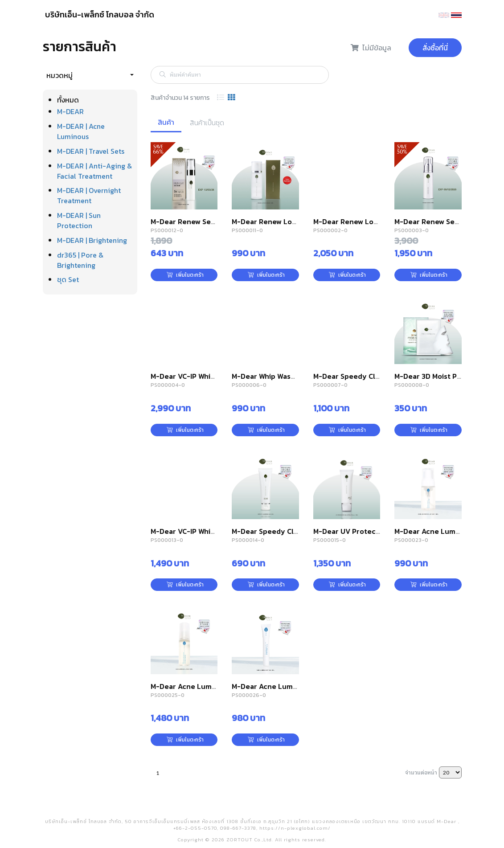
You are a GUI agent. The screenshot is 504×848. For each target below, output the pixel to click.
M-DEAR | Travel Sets (91, 151)
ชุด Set (68, 279)
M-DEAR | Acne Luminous (81, 131)
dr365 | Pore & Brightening (80, 260)
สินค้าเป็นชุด (207, 123)
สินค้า (166, 122)
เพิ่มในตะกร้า (185, 275)
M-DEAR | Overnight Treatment (89, 195)
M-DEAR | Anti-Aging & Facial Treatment (94, 171)
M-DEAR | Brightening (92, 240)
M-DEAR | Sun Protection (79, 220)
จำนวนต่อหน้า (421, 772)
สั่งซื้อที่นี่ (435, 48)
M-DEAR (70, 111)
